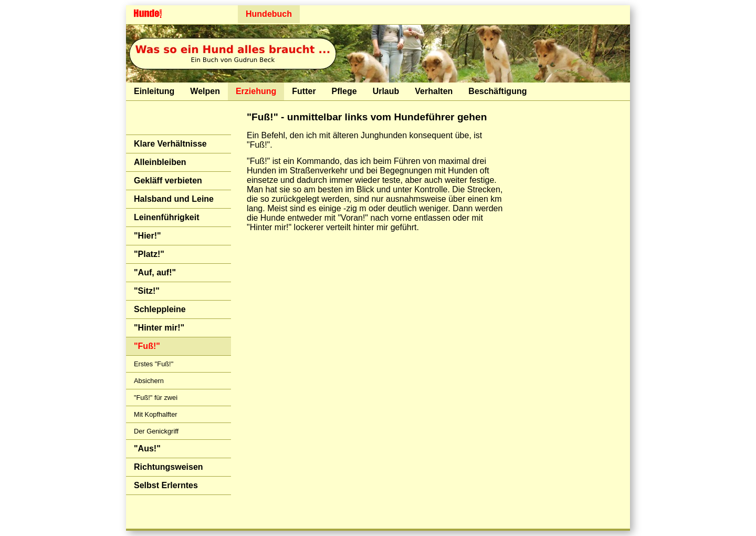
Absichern (149, 381)
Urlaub (386, 91)
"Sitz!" (147, 291)
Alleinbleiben (160, 162)
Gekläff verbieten (168, 181)
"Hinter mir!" (159, 328)
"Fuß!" (147, 346)
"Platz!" (149, 254)
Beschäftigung (497, 91)
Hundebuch (269, 14)
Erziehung (256, 91)
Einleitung (154, 91)
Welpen (205, 91)
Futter (304, 91)
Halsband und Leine (174, 199)
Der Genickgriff (156, 431)
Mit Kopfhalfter (156, 414)
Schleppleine (160, 309)
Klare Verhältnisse (170, 144)
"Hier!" (148, 236)
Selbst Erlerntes (166, 485)
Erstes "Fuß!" (154, 364)
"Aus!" (147, 449)
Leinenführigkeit (166, 217)
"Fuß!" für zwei (156, 398)
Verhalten (434, 91)
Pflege (344, 91)
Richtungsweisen (169, 467)
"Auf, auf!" (155, 272)
